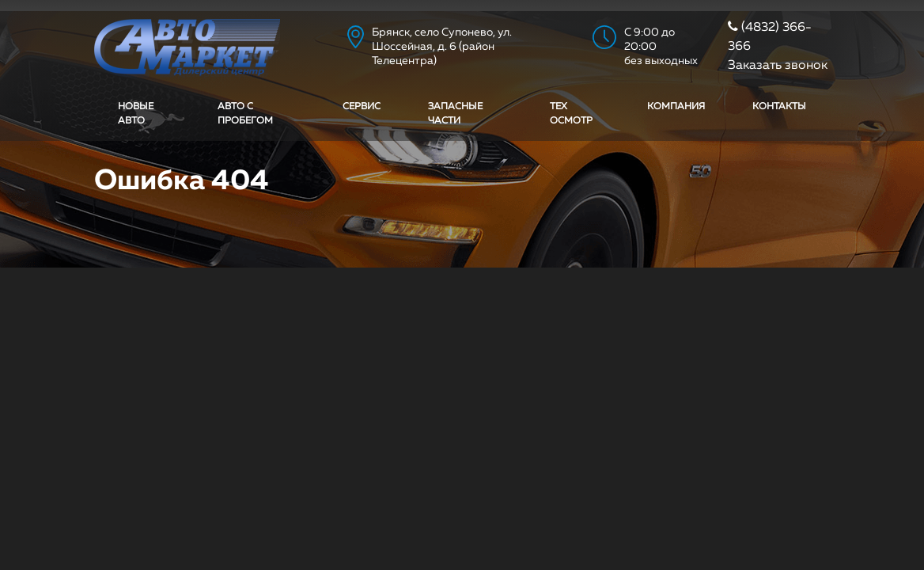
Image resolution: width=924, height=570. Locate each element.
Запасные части (455, 114)
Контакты (779, 107)
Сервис (362, 107)
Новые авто (136, 114)
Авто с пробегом (245, 114)
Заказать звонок (778, 66)
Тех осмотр (571, 114)
